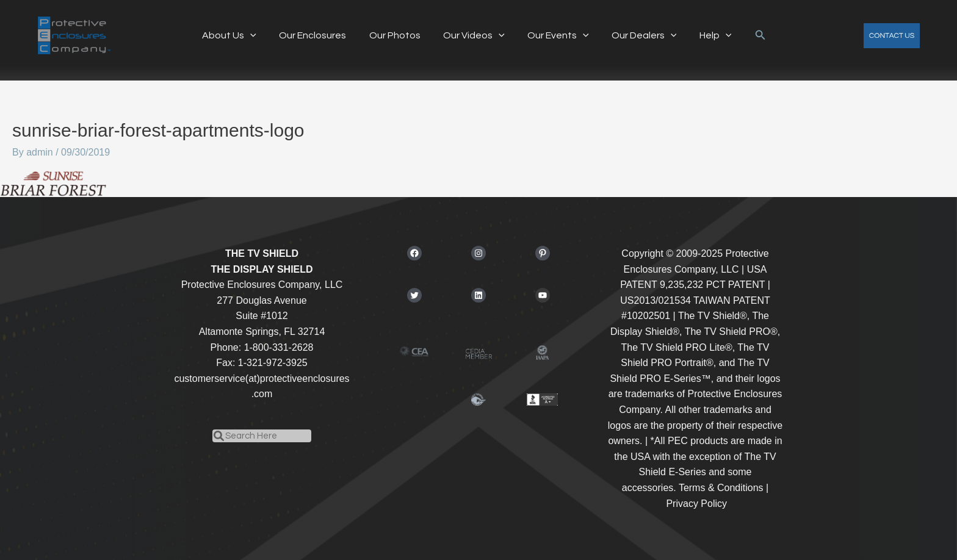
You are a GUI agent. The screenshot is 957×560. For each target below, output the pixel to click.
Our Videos (474, 35)
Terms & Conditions (721, 488)
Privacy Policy (696, 504)
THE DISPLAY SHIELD (262, 269)
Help (706, 35)
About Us (239, 35)
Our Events (555, 35)
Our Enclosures (319, 35)
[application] (260, 35)
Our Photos (398, 35)
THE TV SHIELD (262, 253)
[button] (749, 35)
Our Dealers (637, 35)
